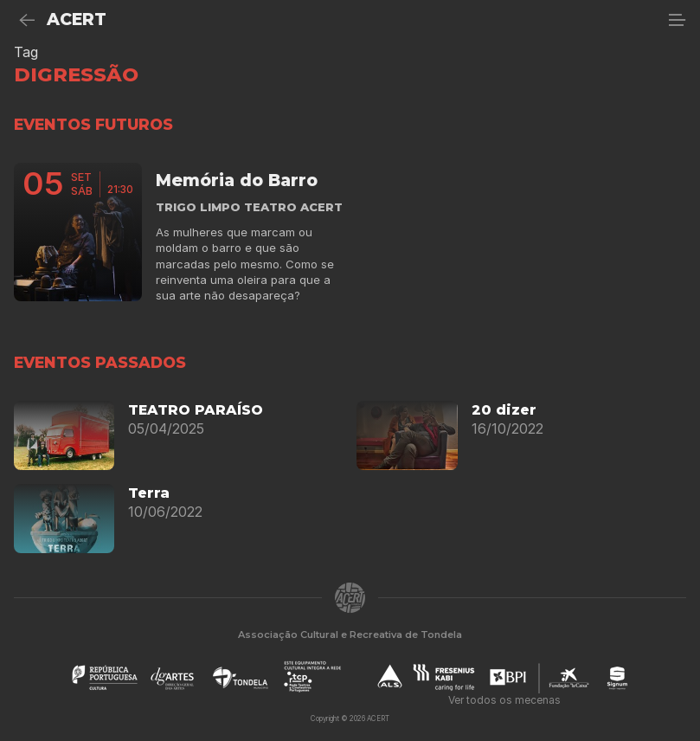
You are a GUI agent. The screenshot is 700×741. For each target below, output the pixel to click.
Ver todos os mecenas (504, 700)
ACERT (77, 19)
